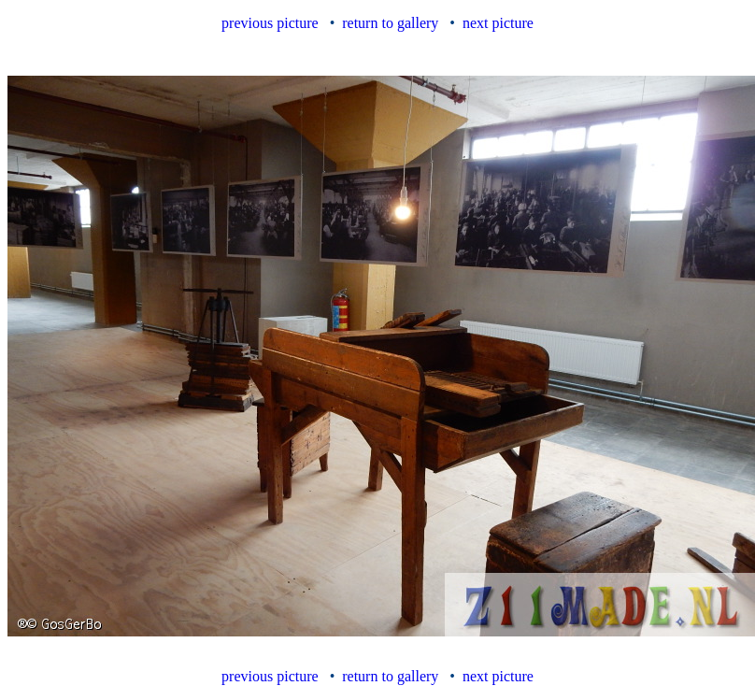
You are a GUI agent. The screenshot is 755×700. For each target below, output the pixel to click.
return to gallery (390, 23)
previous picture (270, 23)
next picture (498, 23)
